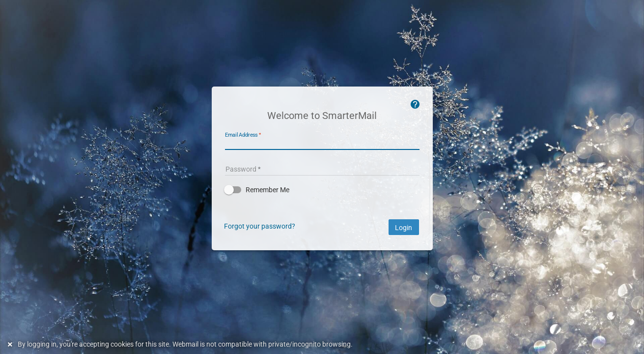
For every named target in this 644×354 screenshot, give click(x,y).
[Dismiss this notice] (11, 344)
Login (404, 228)
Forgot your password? (260, 226)
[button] (322, 190)
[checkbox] (322, 190)
